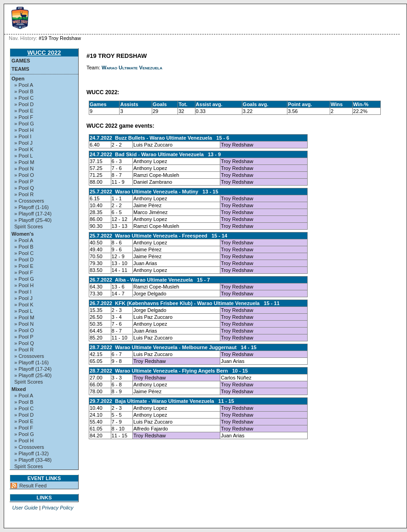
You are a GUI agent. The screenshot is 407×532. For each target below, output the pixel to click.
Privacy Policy (57, 508)
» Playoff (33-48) (33, 460)
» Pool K (24, 149)
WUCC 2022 (44, 53)
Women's (23, 234)
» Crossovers (29, 201)
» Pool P (24, 181)
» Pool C (24, 98)
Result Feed (33, 486)
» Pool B (24, 91)
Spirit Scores (29, 226)
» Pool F (24, 117)
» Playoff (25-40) (33, 220)
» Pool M (24, 162)
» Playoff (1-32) (32, 453)
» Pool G (24, 124)
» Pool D (24, 104)
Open (18, 79)
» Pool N (24, 169)
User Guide (25, 508)
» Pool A (24, 85)
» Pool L (23, 156)
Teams (20, 69)
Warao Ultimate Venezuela (132, 68)
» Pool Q (24, 188)
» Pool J (23, 143)
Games (21, 61)
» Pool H (24, 130)
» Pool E (24, 111)
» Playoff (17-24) (33, 214)
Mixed (19, 389)
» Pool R (24, 194)
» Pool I (23, 136)
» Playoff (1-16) (32, 207)
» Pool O (24, 175)
